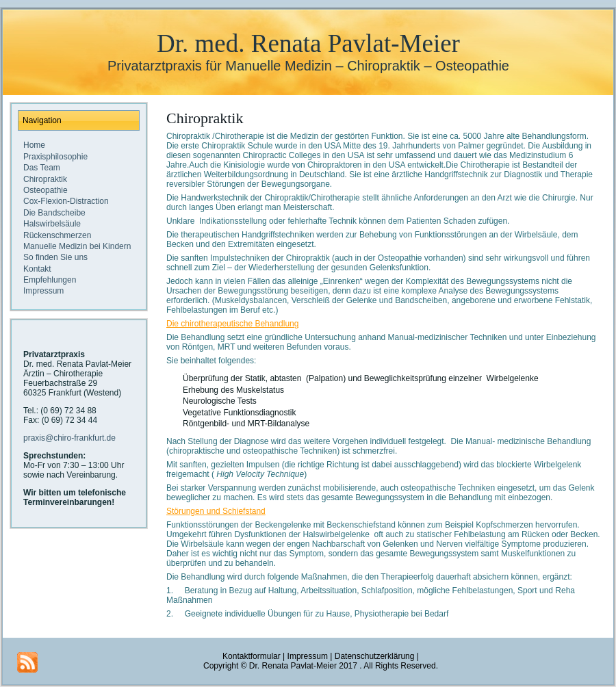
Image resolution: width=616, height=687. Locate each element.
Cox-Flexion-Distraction (66, 201)
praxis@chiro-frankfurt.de (69, 438)
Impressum (43, 291)
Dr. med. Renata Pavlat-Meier (308, 43)
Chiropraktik (45, 179)
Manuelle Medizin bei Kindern (77, 246)
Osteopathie (46, 190)
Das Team (42, 168)
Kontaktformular (252, 656)
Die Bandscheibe (54, 213)
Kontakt (37, 269)
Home (34, 145)
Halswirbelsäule (52, 224)
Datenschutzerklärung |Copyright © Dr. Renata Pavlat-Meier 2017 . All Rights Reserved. (321, 661)
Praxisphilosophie (55, 157)
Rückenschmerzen (57, 235)
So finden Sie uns (55, 257)
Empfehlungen (50, 280)
